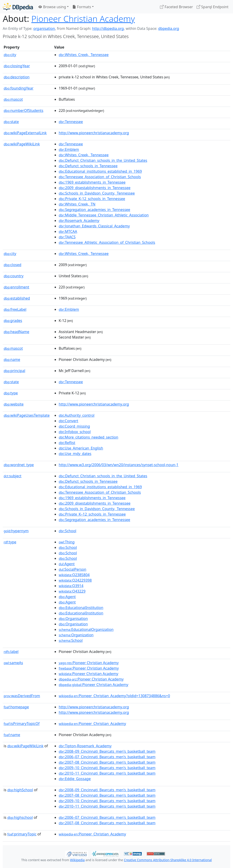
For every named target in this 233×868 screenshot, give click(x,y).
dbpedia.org (169, 28)
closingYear (17, 66)
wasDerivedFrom (22, 696)
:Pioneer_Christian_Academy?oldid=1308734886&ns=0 (114, 696)
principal (14, 371)
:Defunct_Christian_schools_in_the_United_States (103, 160)
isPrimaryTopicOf (22, 724)
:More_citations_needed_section (89, 437)
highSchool (20, 790)
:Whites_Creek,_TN (77, 204)
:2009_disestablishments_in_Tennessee (95, 188)
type (11, 393)
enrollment (16, 287)
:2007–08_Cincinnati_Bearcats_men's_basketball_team (107, 762)
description (17, 77)
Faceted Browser (176, 7)
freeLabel (15, 309)
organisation (44, 28)
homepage (16, 707)
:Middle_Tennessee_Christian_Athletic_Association (104, 215)
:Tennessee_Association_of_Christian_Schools (100, 177)
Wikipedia (77, 860)
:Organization (76, 635)
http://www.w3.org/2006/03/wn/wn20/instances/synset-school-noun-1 (119, 465)
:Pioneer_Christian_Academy (92, 724)
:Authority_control (77, 415)
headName (16, 332)
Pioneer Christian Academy (83, 19)
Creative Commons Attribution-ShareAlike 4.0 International (168, 860)
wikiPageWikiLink (22, 144)
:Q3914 (71, 586)
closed (13, 265)
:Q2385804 (74, 575)
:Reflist (67, 443)
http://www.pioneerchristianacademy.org (94, 133)
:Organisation (73, 619)
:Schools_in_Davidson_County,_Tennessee (97, 193)
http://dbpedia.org (108, 28)
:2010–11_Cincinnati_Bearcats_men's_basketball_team (107, 773)
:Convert (68, 421)
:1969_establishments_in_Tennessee (92, 182)
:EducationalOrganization (86, 629)
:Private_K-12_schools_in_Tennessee (92, 199)
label (11, 652)
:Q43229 (72, 591)
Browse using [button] (52, 7)
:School (67, 531)
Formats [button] (82, 7)
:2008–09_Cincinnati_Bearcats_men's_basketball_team (107, 751)
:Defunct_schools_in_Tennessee (88, 166)
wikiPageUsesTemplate (27, 415)
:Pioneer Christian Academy (89, 663)
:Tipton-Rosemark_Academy (85, 746)
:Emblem (69, 149)
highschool (20, 817)
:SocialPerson (72, 569)
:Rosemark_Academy (79, 221)
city (10, 55)
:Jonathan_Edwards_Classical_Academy (94, 226)
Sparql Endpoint (213, 7)
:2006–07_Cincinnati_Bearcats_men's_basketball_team (107, 757)
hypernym (16, 531)
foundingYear (19, 88)
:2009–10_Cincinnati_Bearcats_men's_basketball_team (107, 768)
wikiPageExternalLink (25, 133)
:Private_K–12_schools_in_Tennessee (92, 514)
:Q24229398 (75, 580)
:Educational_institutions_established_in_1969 (100, 171)
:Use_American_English (81, 448)
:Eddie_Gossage (75, 779)
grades (13, 321)
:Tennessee (71, 122)
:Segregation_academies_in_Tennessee (94, 210)
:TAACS (67, 237)
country (14, 276)
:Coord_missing (74, 426)
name (12, 360)
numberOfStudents (23, 110)
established (17, 298)
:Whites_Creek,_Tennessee (84, 55)
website (14, 404)
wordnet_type (19, 465)
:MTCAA (68, 231)
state (11, 122)
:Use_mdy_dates (75, 454)
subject (13, 476)
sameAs (13, 663)
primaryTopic (22, 834)
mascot (13, 99)
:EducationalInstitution (81, 608)
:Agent (67, 564)
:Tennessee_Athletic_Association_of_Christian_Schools (107, 242)
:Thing (67, 542)
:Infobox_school (75, 432)
